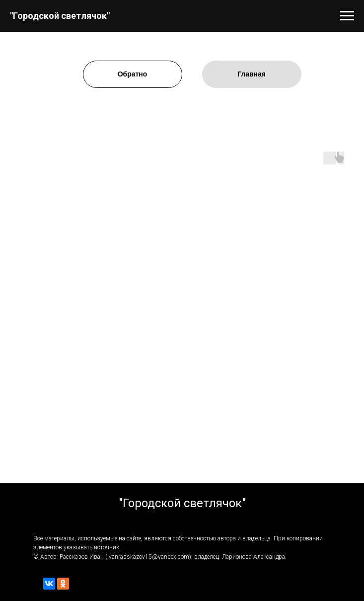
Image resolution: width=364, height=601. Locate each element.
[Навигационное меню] (347, 16)
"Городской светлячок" (60, 16)
